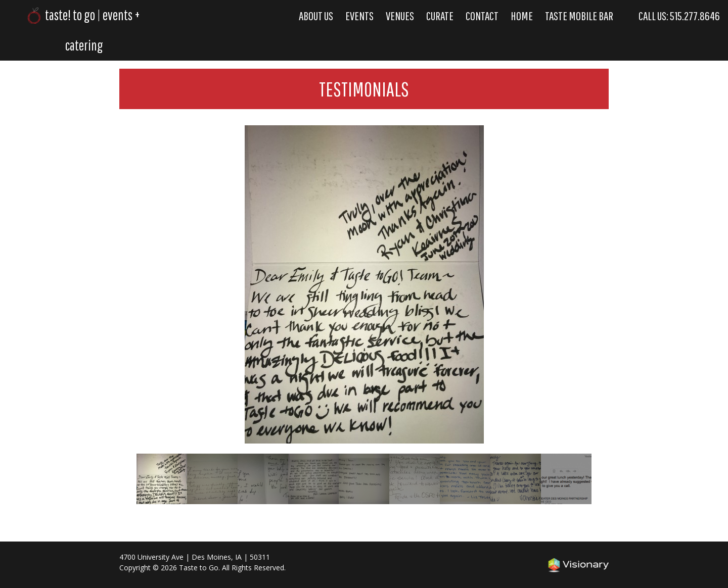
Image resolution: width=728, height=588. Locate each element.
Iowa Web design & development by (578, 565)
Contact (482, 16)
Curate (440, 16)
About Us (316, 16)
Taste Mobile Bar (579, 16)
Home (522, 16)
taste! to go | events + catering (84, 30)
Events (359, 16)
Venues (400, 16)
